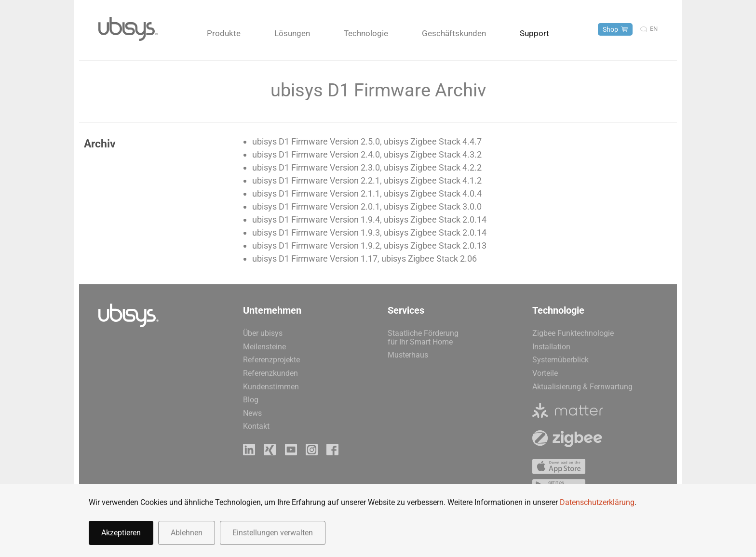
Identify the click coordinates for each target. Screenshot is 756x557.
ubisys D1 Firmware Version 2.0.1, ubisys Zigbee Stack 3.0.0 (367, 206)
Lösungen (292, 33)
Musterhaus (408, 355)
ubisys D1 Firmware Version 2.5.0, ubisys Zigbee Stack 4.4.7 (367, 141)
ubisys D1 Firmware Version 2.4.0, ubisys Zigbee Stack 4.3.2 (367, 154)
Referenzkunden (270, 373)
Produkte (224, 33)
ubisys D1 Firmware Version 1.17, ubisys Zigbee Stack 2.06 (364, 259)
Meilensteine (264, 347)
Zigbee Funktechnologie (573, 333)
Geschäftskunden (454, 33)
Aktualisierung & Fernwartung (582, 387)
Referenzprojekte (271, 360)
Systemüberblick (560, 360)
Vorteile (545, 373)
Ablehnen (187, 533)
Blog (251, 400)
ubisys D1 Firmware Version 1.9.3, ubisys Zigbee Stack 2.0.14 (369, 232)
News (252, 413)
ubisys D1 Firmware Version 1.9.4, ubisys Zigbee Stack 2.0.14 (369, 219)
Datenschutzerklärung (597, 502)
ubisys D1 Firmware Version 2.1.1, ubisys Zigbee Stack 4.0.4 (367, 193)
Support (534, 33)
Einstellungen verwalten (273, 533)
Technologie (366, 33)
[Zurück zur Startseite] (128, 29)
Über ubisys (263, 333)
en (654, 29)
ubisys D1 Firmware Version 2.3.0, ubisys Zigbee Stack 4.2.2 (367, 167)
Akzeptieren (121, 533)
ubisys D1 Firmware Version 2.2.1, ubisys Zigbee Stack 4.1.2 (367, 180)
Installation (551, 347)
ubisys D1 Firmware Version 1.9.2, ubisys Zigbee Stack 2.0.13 (369, 245)
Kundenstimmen (271, 387)
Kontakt (256, 426)
